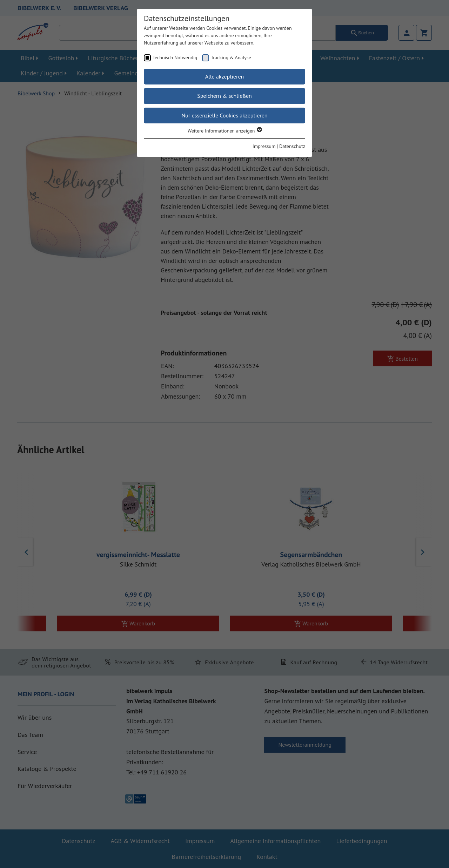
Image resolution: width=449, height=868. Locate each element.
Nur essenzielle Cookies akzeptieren (224, 115)
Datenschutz (292, 146)
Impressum (264, 146)
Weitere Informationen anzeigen (225, 131)
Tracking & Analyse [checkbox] (231, 57)
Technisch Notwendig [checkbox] (175, 57)
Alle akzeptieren (225, 76)
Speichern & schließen (224, 96)
